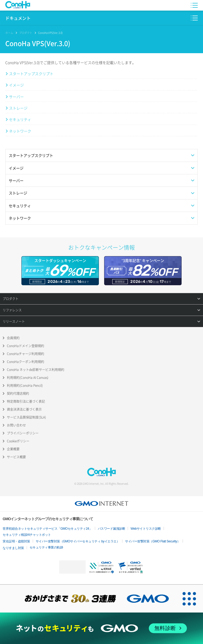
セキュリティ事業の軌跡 (46, 547)
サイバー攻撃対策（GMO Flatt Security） (153, 541)
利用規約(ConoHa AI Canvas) (28, 378)
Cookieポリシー (18, 441)
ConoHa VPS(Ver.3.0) (50, 33)
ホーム (9, 33)
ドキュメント (18, 18)
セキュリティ (20, 119)
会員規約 (13, 338)
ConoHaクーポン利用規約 (26, 362)
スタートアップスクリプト (31, 74)
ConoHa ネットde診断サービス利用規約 (36, 370)
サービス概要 (16, 457)
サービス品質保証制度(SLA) (26, 417)
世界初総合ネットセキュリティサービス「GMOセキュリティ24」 (47, 529)
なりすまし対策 (13, 548)
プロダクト (26, 33)
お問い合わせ (16, 425)
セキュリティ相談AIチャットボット (27, 535)
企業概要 (13, 449)
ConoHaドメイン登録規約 (26, 346)
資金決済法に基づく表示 (24, 409)
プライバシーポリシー (23, 433)
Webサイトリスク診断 (146, 529)
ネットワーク (20, 131)
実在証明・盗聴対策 (16, 541)
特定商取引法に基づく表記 (26, 401)
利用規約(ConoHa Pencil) (25, 386)
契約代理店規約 (18, 393)
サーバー (16, 97)
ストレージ (18, 108)
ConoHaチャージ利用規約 (26, 354)
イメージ (16, 85)
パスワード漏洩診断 (112, 529)
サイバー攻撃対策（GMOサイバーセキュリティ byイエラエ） (78, 541)
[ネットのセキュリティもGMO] (101, 628)
